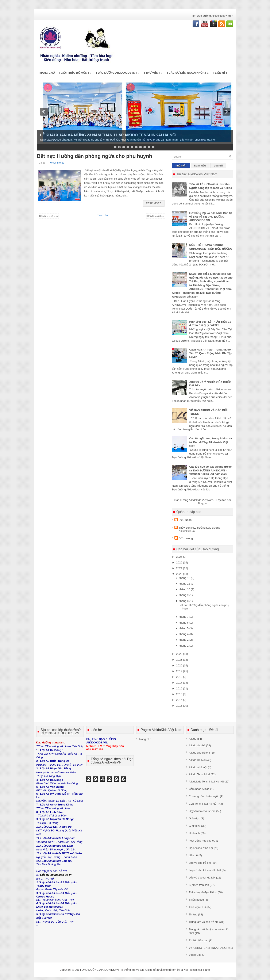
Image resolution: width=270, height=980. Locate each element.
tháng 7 (184, 617)
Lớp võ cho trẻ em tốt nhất (205, 870)
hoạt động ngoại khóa (202, 841)
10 (153, 147)
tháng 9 (184, 595)
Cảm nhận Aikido (199, 789)
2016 (180, 688)
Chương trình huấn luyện (204, 796)
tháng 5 (184, 628)
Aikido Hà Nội (197, 760)
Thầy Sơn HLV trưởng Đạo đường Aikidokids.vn (199, 529)
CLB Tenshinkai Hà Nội (203, 804)
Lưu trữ (218, 166)
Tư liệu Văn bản (198, 940)
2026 (180, 557)
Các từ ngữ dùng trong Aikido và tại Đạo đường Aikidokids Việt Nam (211, 442)
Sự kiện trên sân (199, 885)
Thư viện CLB (197, 907)
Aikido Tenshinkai (199, 774)
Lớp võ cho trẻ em (200, 863)
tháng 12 (185, 578)
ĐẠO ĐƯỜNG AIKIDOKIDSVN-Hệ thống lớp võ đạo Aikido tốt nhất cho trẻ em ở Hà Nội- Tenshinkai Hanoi (146, 970)
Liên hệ (193, 855)
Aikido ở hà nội (198, 767)
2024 (180, 568)
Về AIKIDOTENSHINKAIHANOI (208, 948)
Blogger (202, 503)
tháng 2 (184, 640)
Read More (154, 203)
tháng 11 (185, 584)
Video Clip (195, 955)
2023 (180, 574)
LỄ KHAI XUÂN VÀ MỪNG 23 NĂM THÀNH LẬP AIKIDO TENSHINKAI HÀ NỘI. (109, 135)
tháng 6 (184, 623)
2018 (180, 677)
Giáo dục (194, 818)
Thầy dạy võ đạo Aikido (203, 892)
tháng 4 (184, 634)
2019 (180, 671)
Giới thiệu (195, 826)
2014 (180, 700)
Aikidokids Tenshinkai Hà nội (206, 782)
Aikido (192, 739)
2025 (180, 562)
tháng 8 (184, 601)
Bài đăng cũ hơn (156, 216)
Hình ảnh (194, 833)
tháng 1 (184, 646)
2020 (180, 665)
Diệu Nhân (185, 520)
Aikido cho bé (197, 745)
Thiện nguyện (197, 900)
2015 (180, 694)
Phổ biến (181, 166)
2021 (180, 660)
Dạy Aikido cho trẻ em (202, 811)
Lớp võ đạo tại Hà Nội (202, 878)
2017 (180, 683)
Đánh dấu (200, 166)
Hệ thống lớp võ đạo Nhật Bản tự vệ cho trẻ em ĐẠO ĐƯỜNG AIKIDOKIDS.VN (211, 217)
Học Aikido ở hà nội (201, 848)
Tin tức (193, 914)
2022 (180, 654)
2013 (180, 706)
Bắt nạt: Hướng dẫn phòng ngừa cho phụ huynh (94, 156)
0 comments (57, 163)
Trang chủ (103, 215)
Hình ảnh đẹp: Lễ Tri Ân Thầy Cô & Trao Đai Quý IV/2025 (210, 323)
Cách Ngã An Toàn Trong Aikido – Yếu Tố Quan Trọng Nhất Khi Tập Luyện (211, 353)
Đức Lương (186, 538)
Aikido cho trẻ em (199, 753)
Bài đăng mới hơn (48, 216)
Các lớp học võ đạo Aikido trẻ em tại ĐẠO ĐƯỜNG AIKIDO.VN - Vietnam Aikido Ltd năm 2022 (211, 470)
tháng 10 (185, 589)
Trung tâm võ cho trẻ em (204, 922)
